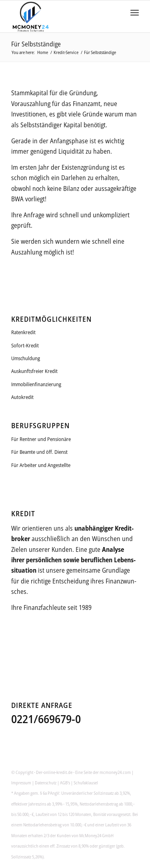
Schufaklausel (86, 783)
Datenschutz (46, 783)
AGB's (65, 783)
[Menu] (135, 16)
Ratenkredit (23, 332)
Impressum (21, 783)
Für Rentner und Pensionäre (41, 439)
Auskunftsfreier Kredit (34, 371)
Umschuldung (26, 358)
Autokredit (22, 397)
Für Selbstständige (36, 44)
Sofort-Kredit (25, 345)
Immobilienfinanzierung (36, 384)
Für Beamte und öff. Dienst (39, 452)
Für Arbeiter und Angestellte (41, 465)
